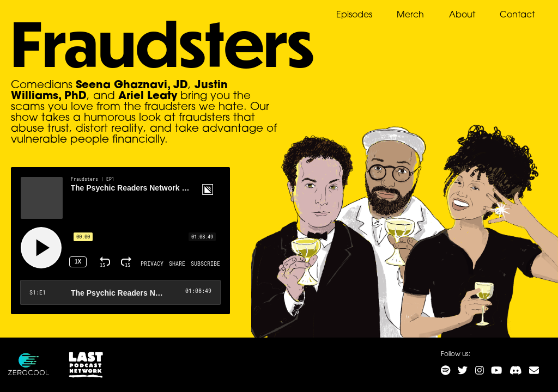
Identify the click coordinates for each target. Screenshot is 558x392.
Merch (410, 15)
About (462, 15)
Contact (517, 15)
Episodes (354, 15)
